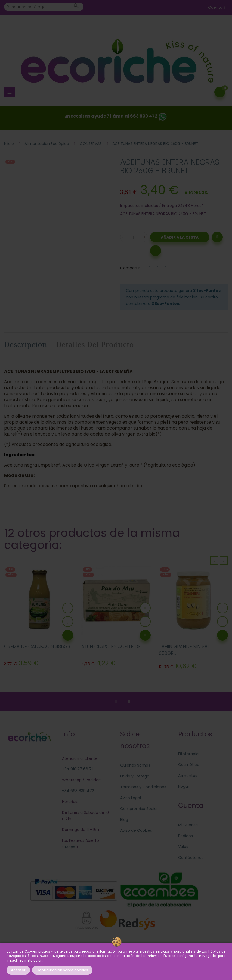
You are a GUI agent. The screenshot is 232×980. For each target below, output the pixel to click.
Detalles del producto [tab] (95, 344)
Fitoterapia (188, 754)
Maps (69, 847)
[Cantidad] (134, 237)
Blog (124, 820)
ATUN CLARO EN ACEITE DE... (112, 647)
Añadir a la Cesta (180, 237)
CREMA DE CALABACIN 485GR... (38, 647)
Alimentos (188, 776)
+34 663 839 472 (78, 791)
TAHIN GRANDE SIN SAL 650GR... (184, 650)
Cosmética (189, 765)
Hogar (184, 786)
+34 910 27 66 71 (77, 769)
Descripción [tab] (26, 344)
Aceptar (18, 970)
